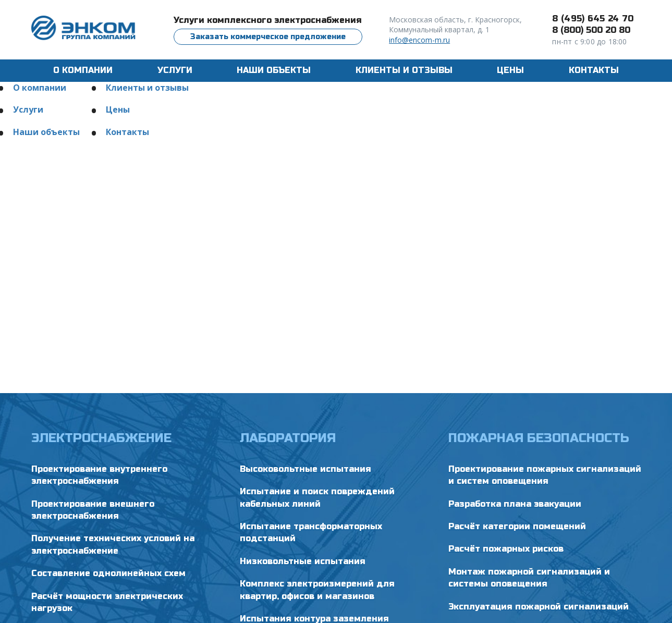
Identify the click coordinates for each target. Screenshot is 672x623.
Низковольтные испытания (303, 561)
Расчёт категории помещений (517, 526)
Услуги (28, 109)
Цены (510, 70)
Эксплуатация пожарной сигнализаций (539, 607)
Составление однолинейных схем (108, 573)
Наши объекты (274, 70)
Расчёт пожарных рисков (506, 549)
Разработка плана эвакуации (515, 504)
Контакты (594, 70)
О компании (83, 70)
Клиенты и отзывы (404, 70)
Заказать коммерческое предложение (268, 37)
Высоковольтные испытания (306, 469)
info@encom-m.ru (419, 40)
